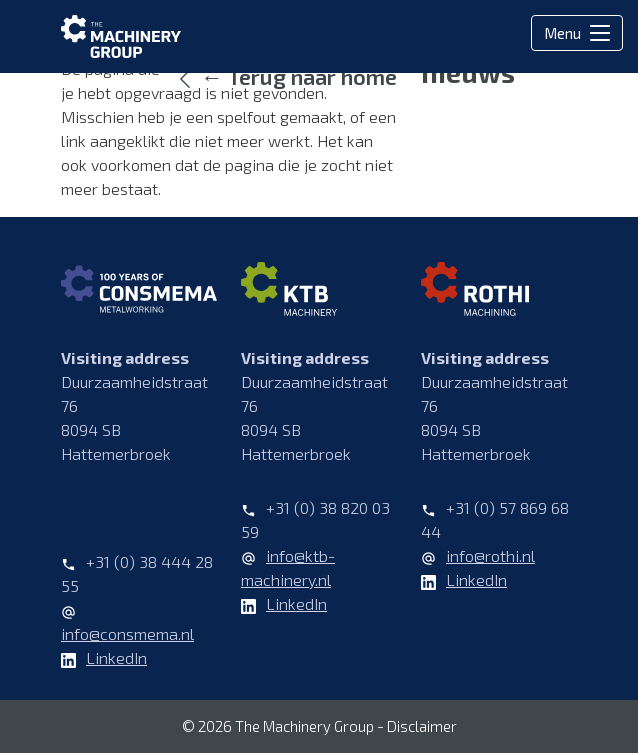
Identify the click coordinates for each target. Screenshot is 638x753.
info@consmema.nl (127, 633)
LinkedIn (116, 657)
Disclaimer (422, 726)
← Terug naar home (299, 76)
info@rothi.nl (490, 555)
